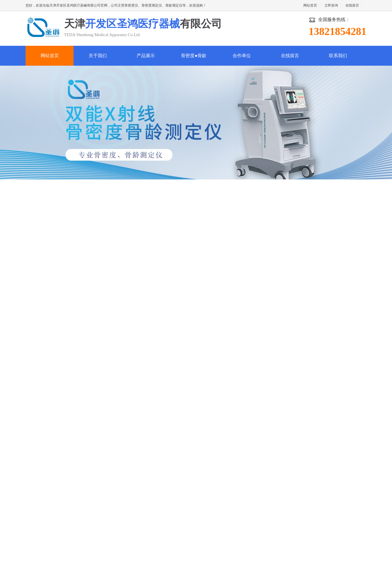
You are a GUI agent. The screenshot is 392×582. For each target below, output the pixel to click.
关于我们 (98, 56)
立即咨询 (331, 5)
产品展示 (146, 56)
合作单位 (242, 56)
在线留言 (352, 5)
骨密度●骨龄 (194, 56)
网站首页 (310, 5)
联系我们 (338, 56)
